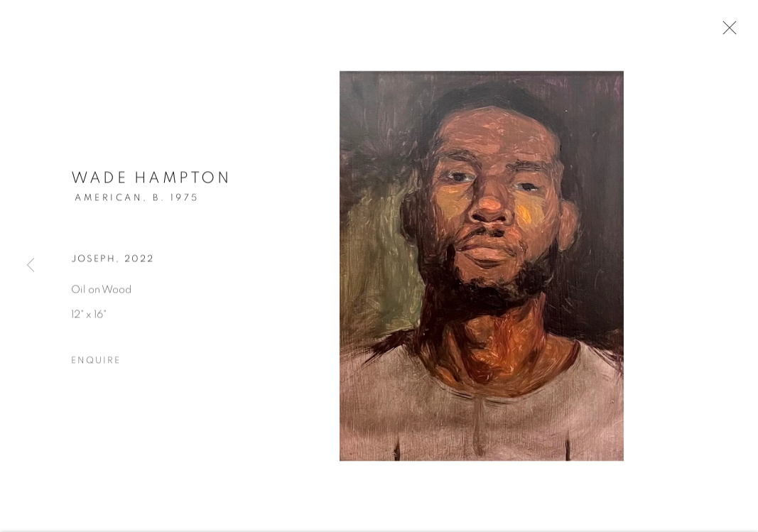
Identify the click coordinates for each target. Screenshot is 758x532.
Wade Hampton (151, 180)
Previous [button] (31, 266)
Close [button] (726, 32)
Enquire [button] (96, 362)
